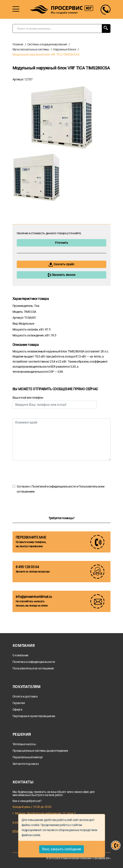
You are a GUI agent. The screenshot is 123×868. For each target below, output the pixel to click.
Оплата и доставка (25, 697)
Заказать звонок (62, 275)
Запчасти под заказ (26, 764)
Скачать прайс (61, 265)
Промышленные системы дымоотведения (40, 751)
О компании (21, 655)
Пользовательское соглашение (33, 668)
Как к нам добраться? (27, 801)
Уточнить (61, 243)
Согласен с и (61, 489)
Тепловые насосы (24, 744)
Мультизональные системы (31, 49)
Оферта (17, 710)
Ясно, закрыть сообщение (61, 849)
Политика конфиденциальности (34, 662)
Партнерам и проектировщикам (34, 716)
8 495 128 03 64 (27, 567)
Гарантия (19, 703)
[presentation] (45, 472)
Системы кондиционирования (47, 44)
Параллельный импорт (28, 757)
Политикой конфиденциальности (54, 486)
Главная (18, 44)
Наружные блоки (65, 49)
